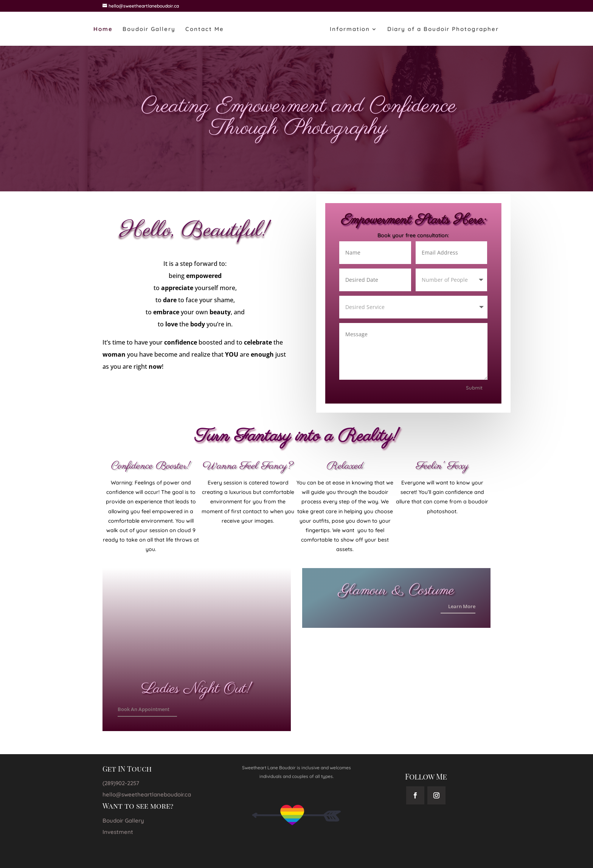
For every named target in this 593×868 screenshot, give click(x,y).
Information (350, 30)
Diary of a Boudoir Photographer (443, 30)
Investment (118, 832)
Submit (472, 385)
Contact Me (205, 30)
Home (103, 30)
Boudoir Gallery (149, 30)
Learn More (459, 606)
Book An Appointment (144, 709)
